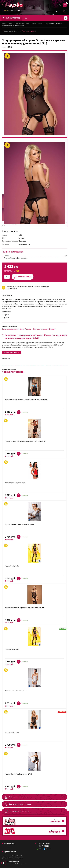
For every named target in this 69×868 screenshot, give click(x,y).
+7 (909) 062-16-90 (42, 844)
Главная (4, 24)
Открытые (34, 821)
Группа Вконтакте (9, 852)
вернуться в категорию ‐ (19, 31)
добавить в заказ (22, 277)
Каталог (10, 24)
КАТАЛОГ (12, 18)
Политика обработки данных (17, 864)
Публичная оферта (14, 862)
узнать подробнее (11, 352)
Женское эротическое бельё (22, 24)
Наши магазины (8, 844)
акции (15, 289)
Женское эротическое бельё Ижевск (16, 329)
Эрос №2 (7, 256)
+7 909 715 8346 (43, 846)
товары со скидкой (34, 831)
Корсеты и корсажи (37, 24)
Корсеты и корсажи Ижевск (44, 329)
